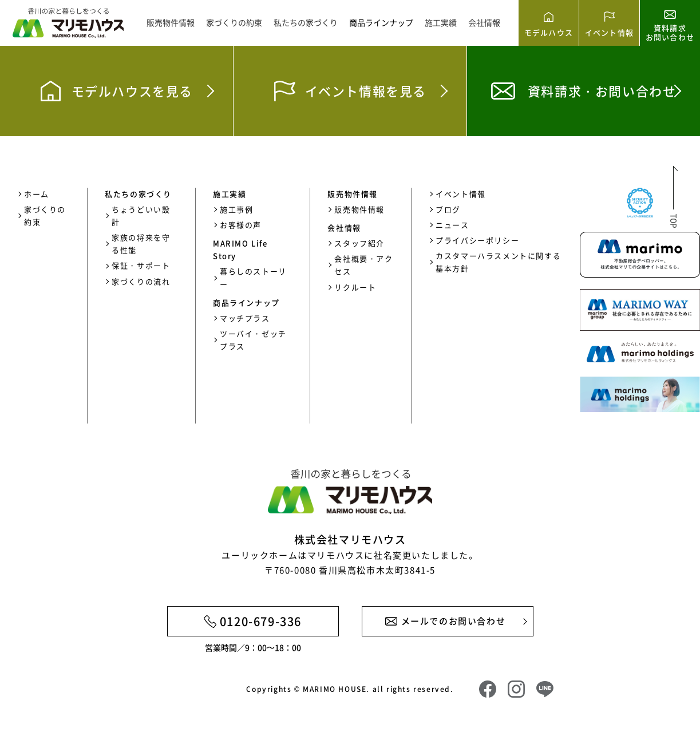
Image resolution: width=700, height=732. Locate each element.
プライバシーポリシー (477, 240)
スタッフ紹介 (359, 243)
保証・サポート (141, 265)
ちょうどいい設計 (141, 215)
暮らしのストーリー (253, 277)
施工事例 (236, 209)
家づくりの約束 (234, 22)
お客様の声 (241, 225)
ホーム (37, 194)
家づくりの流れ (141, 281)
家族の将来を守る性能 (141, 244)
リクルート (355, 287)
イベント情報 (461, 194)
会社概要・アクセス (363, 265)
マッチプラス (245, 318)
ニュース (452, 225)
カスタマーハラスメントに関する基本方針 (498, 262)
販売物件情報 (171, 22)
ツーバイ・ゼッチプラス (253, 340)
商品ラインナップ (381, 22)
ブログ (448, 209)
